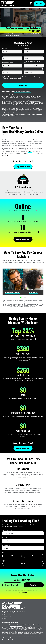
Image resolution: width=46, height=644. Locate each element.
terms (41, 114)
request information (20, 264)
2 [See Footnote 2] (3, 135)
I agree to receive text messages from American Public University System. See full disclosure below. (22, 78)
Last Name (26, 49)
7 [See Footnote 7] (36, 339)
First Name (5, 49)
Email (4, 55)
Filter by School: (6, 545)
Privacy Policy (5, 640)
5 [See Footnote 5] (36, 211)
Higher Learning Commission (16, 626)
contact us (6, 116)
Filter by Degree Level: (8, 538)
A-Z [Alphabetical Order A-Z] (12, 556)
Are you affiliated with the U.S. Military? (34, 69)
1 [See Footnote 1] (43, 69)
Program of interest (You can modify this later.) (33, 62)
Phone (25, 55)
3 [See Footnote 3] (41, 148)
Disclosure (14, 640)
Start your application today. (23, 92)
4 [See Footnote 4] (8, 155)
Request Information (23, 167)
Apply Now (39, 4)
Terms (10, 640)
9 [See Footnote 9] (42, 416)
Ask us (30, 152)
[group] (13, 282)
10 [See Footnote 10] (26, 592)
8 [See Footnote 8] (33, 380)
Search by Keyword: (7, 530)
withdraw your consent (12, 114)
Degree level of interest (8, 63)
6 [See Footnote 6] (39, 232)
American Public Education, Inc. (9, 629)
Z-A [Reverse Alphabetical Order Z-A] (33, 556)
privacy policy (35, 114)
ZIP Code (4, 69)
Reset (23, 563)
